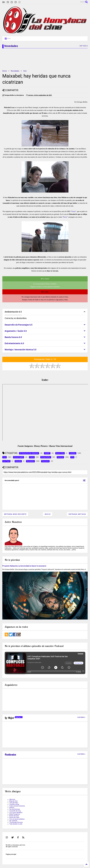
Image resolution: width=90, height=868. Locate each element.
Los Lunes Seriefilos (16, 813)
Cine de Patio (14, 803)
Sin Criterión (13, 821)
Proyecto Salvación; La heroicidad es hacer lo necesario (24, 566)
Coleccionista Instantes (17, 806)
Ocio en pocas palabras (17, 819)
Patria (74, 211)
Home (5, 71)
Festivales (10, 755)
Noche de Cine (14, 816)
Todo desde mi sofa (16, 824)
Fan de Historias (15, 809)
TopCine (19, 717)
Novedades (15, 71)
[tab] (45, 312)
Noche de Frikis (14, 817)
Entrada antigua (77, 514)
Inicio (48, 514)
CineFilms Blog (14, 804)
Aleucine (12, 799)
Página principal (11, 854)
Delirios (12, 808)
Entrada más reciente (15, 514)
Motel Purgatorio (15, 814)
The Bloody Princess (16, 822)
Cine (25, 71)
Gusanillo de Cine (15, 811)
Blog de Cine (13, 801)
